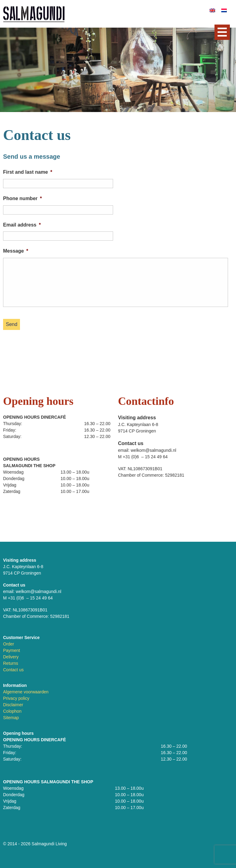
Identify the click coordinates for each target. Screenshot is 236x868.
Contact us (13, 670)
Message (16, 251)
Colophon (12, 711)
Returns (11, 663)
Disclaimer (13, 705)
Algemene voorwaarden (26, 692)
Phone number (22, 198)
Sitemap (11, 718)
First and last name (28, 172)
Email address (22, 225)
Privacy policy (16, 698)
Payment (12, 650)
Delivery (11, 657)
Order (9, 644)
